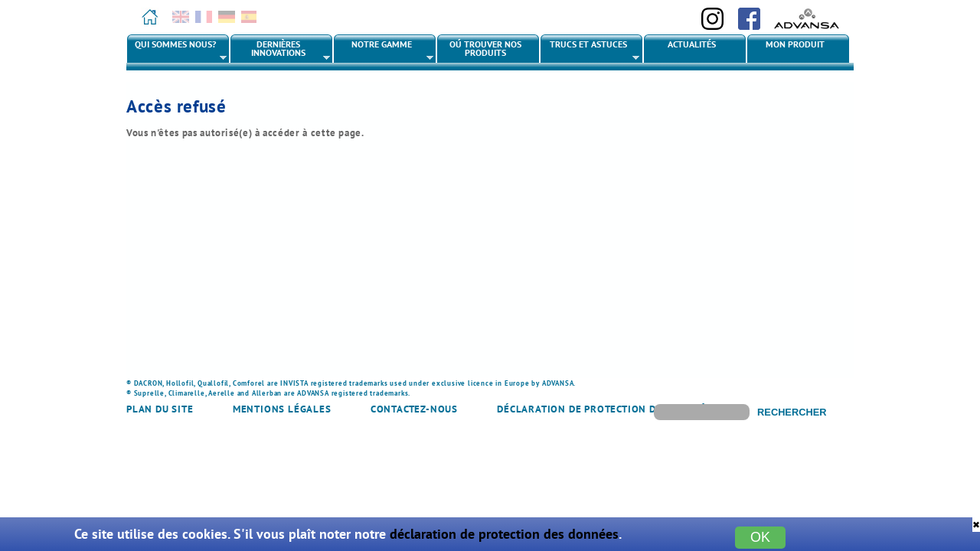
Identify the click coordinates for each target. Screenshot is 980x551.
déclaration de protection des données (504, 534)
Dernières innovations (281, 51)
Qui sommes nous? (177, 51)
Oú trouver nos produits (485, 49)
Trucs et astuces (591, 51)
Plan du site (160, 409)
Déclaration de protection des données (608, 409)
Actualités (692, 44)
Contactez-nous (414, 409)
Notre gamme (384, 51)
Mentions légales (282, 409)
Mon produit (795, 44)
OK (760, 537)
